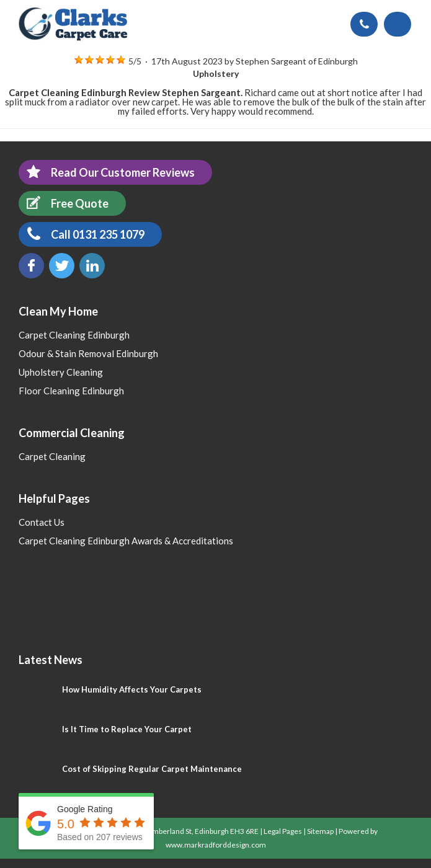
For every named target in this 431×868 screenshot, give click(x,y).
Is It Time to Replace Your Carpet (127, 729)
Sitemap (320, 831)
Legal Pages (283, 831)
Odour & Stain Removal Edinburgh (88, 353)
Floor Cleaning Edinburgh (71, 391)
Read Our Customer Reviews (107, 172)
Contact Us (42, 522)
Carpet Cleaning (52, 456)
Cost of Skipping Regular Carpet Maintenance (152, 769)
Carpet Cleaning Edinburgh (74, 335)
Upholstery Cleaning (61, 372)
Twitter (62, 266)
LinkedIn (92, 266)
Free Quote (64, 203)
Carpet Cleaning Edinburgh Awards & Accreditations (126, 541)
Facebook (31, 266)
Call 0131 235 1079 (82, 234)
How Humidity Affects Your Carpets (132, 689)
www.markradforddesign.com (216, 845)
